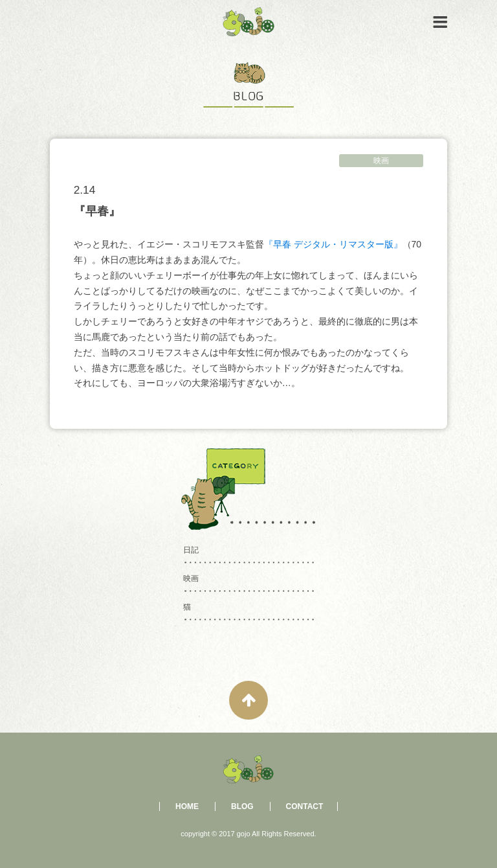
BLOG (242, 806)
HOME (187, 806)
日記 (191, 550)
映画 (381, 161)
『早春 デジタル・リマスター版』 (333, 244)
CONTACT (305, 806)
